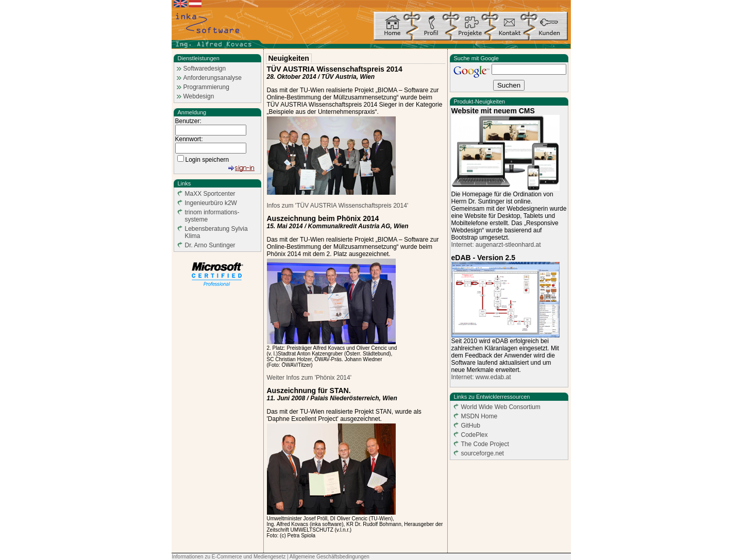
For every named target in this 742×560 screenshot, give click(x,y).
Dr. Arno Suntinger (210, 245)
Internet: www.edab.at (481, 377)
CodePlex (475, 435)
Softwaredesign (205, 69)
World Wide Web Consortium (501, 407)
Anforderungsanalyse (213, 78)
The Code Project (485, 444)
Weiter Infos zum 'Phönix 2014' (309, 378)
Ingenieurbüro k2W (211, 203)
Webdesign (199, 96)
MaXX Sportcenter (210, 194)
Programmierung (206, 87)
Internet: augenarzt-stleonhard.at (496, 245)
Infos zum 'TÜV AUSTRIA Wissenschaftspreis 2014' (338, 206)
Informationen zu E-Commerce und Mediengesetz (229, 557)
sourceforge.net (483, 453)
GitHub (471, 426)
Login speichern (207, 160)
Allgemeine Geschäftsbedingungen (330, 557)
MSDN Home (479, 416)
